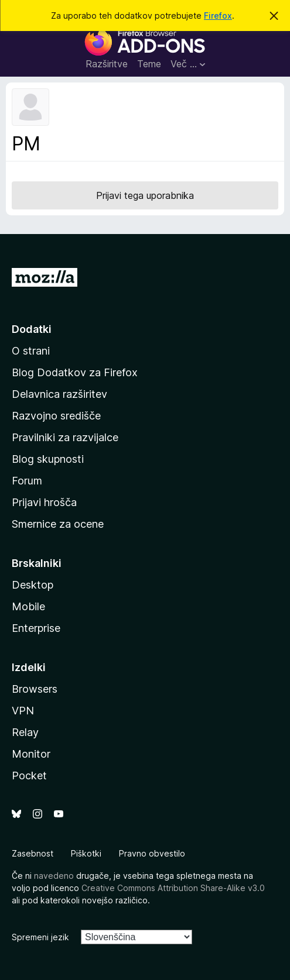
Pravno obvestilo (152, 853)
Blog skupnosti (48, 459)
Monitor (31, 754)
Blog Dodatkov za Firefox (75, 372)
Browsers (35, 689)
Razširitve (107, 64)
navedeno (54, 876)
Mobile (28, 606)
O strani (31, 351)
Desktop (33, 585)
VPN (23, 711)
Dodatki (32, 329)
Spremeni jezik (40, 937)
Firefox (218, 16)
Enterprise (36, 628)
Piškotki (86, 853)
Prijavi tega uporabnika (145, 195)
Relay (25, 732)
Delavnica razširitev (59, 394)
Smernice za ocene (58, 524)
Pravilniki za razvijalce (65, 437)
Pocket (29, 776)
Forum (27, 481)
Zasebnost (33, 853)
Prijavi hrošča (44, 502)
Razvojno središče (56, 416)
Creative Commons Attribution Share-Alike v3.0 (173, 888)
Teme (149, 64)
